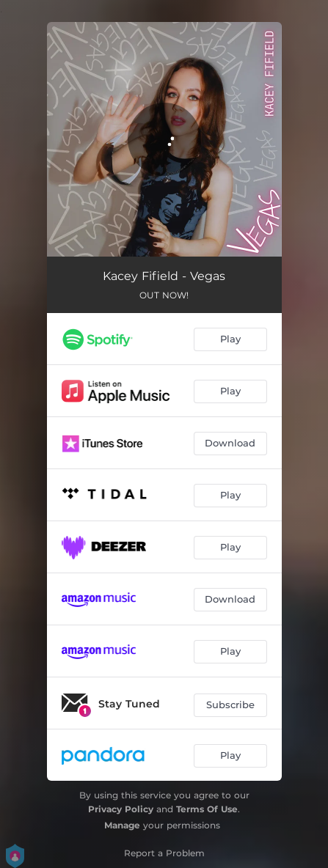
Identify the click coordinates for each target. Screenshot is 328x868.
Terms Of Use (207, 809)
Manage (122, 825)
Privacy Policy (121, 809)
